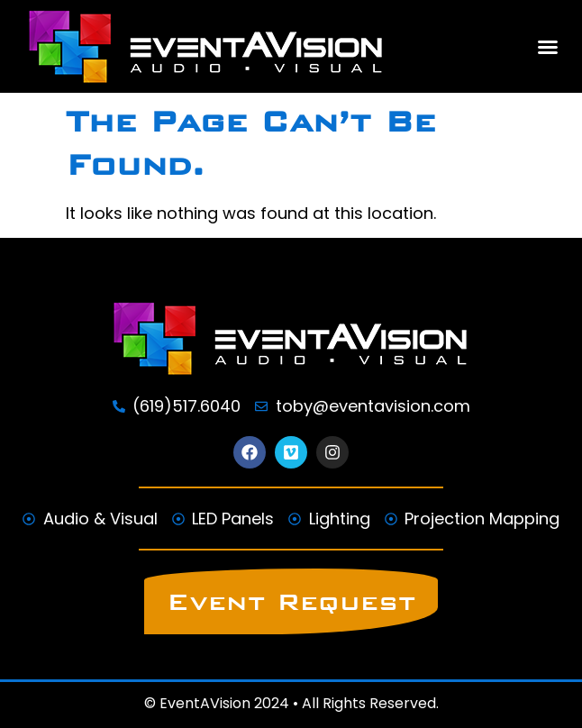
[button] (548, 47)
